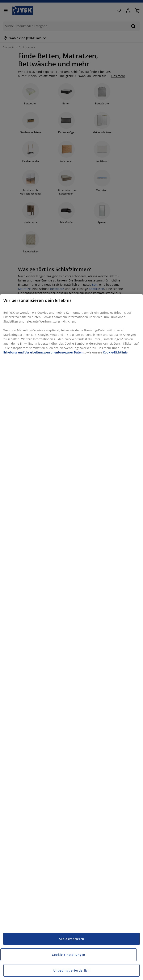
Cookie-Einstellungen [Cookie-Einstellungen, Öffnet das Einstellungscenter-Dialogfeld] (69, 955)
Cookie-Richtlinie (115, 352)
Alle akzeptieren (71, 939)
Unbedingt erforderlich (71, 970)
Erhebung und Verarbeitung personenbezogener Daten (43, 352)
